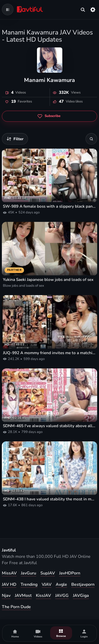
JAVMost (23, 596)
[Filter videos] (15, 139)
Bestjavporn (83, 584)
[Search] (91, 139)
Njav (6, 596)
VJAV (47, 584)
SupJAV (48, 573)
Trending (29, 584)
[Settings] (93, 9)
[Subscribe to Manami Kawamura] (49, 116)
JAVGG (62, 596)
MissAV (9, 573)
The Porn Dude (16, 607)
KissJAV (43, 596)
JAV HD (9, 584)
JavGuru (29, 573)
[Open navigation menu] (8, 9)
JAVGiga (81, 596)
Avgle (61, 584)
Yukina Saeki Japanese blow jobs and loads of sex (48, 280)
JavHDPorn (70, 573)
